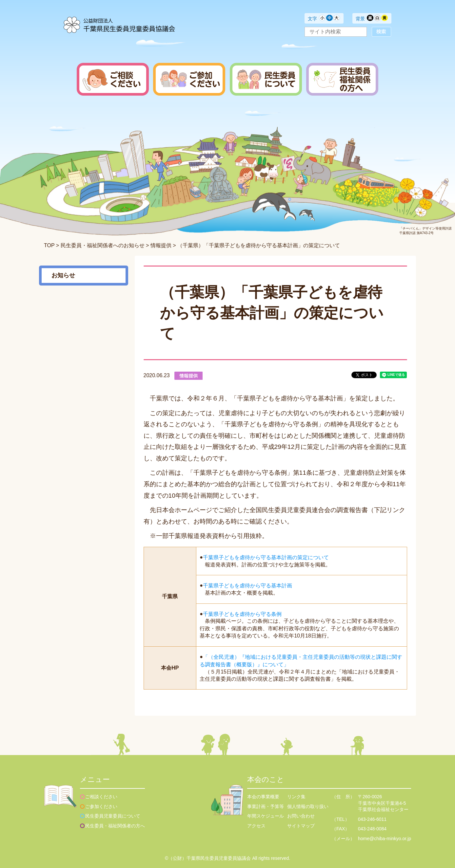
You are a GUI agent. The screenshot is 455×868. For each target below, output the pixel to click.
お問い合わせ (301, 816)
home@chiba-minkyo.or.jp (385, 839)
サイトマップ (301, 826)
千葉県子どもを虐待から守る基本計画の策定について (266, 557)
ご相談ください (101, 797)
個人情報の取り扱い (308, 806)
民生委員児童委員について (113, 816)
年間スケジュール (266, 816)
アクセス (256, 826)
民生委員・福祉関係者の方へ (115, 826)
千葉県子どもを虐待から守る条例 (242, 614)
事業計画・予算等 (266, 806)
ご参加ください (101, 806)
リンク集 (296, 797)
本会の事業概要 (263, 797)
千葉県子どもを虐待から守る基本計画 (247, 586)
